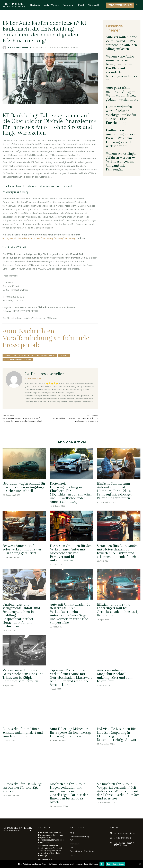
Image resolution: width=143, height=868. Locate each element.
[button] (137, 5)
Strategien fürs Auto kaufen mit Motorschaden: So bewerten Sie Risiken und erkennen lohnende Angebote (117, 547)
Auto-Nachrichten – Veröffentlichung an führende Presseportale (46, 338)
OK (102, 864)
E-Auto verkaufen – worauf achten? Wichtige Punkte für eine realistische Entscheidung (122, 81)
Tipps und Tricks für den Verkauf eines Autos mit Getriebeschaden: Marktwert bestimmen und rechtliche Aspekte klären (70, 667)
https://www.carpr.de (33, 378)
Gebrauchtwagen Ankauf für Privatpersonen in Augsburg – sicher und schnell (24, 488)
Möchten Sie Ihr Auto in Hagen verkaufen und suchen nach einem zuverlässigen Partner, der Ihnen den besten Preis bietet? (70, 778)
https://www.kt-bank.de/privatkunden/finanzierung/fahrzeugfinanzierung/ (39, 238)
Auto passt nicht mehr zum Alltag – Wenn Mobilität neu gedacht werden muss (121, 67)
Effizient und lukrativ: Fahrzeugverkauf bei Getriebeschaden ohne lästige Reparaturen (117, 604)
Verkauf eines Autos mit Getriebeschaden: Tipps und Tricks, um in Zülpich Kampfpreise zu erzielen (22, 665)
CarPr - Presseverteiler (20, 47)
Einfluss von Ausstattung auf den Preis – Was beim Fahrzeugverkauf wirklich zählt (121, 97)
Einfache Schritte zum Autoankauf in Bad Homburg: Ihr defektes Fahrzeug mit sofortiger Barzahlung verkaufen (118, 492)
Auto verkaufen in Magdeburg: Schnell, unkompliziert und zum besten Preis (118, 663)
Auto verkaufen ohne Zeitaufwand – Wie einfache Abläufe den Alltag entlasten (122, 37)
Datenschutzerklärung (115, 864)
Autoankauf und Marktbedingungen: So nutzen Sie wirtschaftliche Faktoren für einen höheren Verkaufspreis (51, 841)
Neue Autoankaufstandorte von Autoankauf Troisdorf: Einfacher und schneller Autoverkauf (22, 420)
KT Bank (64, 355)
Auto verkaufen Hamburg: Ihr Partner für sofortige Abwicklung (23, 775)
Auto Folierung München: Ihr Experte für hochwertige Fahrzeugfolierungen (70, 721)
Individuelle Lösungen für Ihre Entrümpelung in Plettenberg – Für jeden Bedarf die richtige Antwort (119, 722)
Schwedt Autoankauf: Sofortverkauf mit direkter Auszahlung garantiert (21, 546)
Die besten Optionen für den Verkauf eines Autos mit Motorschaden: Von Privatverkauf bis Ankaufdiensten (70, 549)
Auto (7, 355)
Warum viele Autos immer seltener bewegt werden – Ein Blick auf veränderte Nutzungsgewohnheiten (121, 52)
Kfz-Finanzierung (46, 355)
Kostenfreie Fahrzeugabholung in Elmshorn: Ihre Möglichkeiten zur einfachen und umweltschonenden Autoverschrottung (71, 492)
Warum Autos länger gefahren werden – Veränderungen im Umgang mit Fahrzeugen (120, 112)
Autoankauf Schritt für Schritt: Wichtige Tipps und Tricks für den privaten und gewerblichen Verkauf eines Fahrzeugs (51, 831)
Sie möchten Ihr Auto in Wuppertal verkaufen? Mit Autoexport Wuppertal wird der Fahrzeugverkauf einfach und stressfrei (117, 778)
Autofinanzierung (24, 355)
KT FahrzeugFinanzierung (18, 360)
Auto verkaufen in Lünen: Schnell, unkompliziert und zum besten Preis (21, 721)
